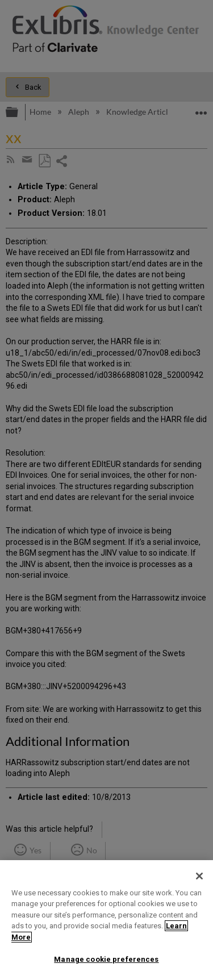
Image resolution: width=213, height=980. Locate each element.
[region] (106, 920)
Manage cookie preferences (106, 959)
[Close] (199, 876)
